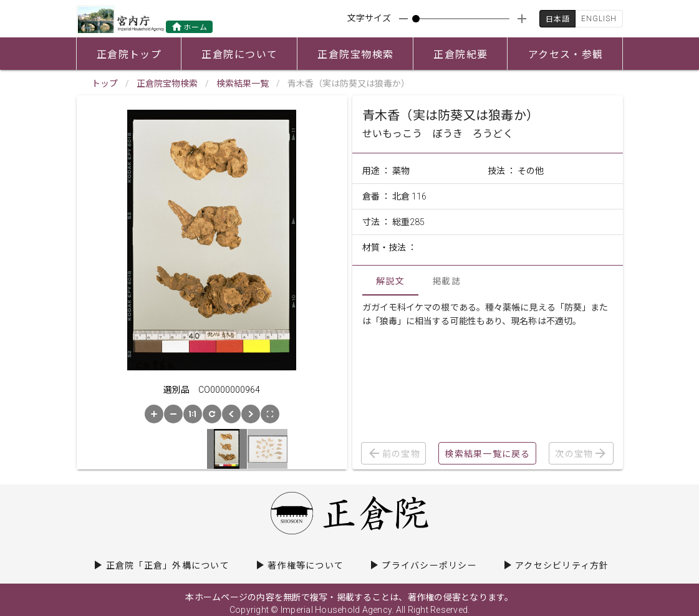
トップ (105, 84)
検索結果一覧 (243, 84)
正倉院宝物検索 (167, 84)
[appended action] (522, 19)
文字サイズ (369, 18)
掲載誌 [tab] (446, 281)
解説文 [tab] (390, 281)
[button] (154, 414)
